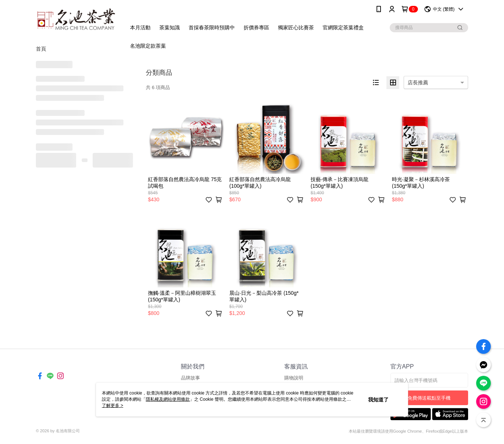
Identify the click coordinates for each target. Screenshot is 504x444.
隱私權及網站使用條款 (168, 399)
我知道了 (378, 400)
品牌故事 (190, 378)
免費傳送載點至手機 (429, 398)
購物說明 (294, 378)
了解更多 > (112, 406)
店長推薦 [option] (418, 82)
